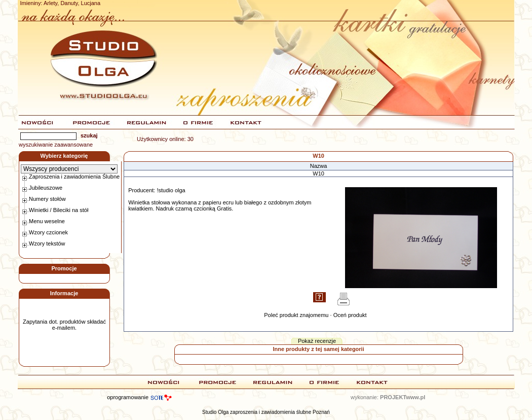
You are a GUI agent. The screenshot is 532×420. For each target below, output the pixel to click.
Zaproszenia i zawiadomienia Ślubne (74, 177)
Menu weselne (47, 221)
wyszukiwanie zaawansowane (56, 145)
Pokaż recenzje (317, 341)
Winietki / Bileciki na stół (59, 210)
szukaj (89, 135)
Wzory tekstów (47, 243)
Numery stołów (47, 199)
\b (69, 169)
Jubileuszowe (46, 188)
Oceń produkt (350, 315)
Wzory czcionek (48, 232)
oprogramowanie (128, 397)
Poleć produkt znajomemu (296, 315)
